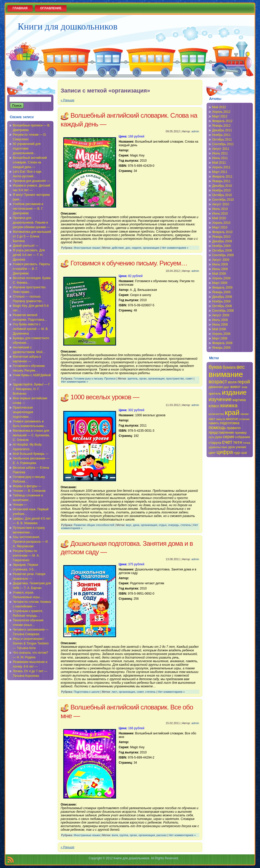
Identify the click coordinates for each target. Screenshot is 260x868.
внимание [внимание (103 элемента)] (226, 374)
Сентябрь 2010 (223, 200)
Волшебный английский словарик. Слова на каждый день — (30, 162)
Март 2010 (220, 227)
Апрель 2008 (221, 334)
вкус (129, 525)
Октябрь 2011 (222, 140)
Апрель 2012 (221, 112)
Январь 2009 (221, 292)
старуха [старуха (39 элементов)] (215, 443)
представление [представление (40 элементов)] (221, 432)
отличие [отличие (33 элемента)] (244, 419)
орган (143, 378)
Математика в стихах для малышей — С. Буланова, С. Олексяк (31, 435)
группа (124, 835)
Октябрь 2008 (222, 306)
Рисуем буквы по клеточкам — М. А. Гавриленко (26, 556)
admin (195, 131)
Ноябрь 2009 (221, 246)
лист (114, 692)
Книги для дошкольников (68, 26)
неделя (137, 248)
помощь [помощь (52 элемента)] (217, 428)
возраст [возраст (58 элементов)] (218, 382)
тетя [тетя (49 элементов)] (238, 442)
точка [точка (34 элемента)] (247, 443)
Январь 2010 (221, 237)
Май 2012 (219, 107)
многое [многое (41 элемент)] (232, 419)
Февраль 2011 (222, 177)
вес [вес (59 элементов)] (241, 367)
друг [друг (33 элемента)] (227, 387)
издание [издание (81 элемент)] (234, 392)
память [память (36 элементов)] (214, 423)
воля (115, 835)
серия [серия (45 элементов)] (229, 437)
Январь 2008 (221, 348)
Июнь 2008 (220, 325)
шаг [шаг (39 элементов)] (244, 453)
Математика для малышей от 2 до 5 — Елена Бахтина (32, 236)
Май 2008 (219, 329)
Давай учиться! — (26, 246)
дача (136, 525)
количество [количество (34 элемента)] (216, 414)
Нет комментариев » (175, 248)
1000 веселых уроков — (105, 397)
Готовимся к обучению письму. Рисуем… (129, 263)
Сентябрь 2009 (223, 255)
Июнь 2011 (220, 158)
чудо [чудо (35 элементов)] (237, 453)
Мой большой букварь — (31, 454)
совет (189, 378)
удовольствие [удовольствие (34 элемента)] (218, 447)
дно (128, 248)
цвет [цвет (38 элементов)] (212, 453)
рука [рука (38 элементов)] (219, 437)
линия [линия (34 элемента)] (245, 414)
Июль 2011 (220, 153)
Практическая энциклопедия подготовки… (23, 412)
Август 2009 (221, 260)
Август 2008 (221, 315)
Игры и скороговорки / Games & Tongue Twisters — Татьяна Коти (31, 643)
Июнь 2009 (220, 269)
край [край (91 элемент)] (232, 413)
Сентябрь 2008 (223, 311)
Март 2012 (220, 116)
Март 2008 (220, 338)
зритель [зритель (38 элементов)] (215, 394)
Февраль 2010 (222, 232)
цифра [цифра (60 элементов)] (225, 452)
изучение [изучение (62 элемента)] (220, 399)
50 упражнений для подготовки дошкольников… (27, 149)
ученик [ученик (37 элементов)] (241, 447)
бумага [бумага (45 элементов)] (229, 367)
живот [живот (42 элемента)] (235, 387)
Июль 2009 (220, 264)
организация (151, 248)
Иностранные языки (87, 248)
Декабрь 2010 (222, 186)
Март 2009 (220, 283)
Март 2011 (220, 172)
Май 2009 (219, 274)
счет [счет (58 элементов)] (227, 442)
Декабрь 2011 (222, 130)
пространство (175, 378)
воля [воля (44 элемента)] (232, 382)
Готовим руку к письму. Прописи (95, 378)
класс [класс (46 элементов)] (214, 406)
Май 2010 (219, 218)
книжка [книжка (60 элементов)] (229, 405)
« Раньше (67, 100)
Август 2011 (221, 149)
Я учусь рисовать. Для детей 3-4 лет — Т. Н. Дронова (29, 255)
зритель (133, 378)
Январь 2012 (221, 126)
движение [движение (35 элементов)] (216, 387)
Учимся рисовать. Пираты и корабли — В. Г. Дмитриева (31, 269)
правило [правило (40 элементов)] (234, 428)
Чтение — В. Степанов (29, 491)
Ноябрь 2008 (221, 301)
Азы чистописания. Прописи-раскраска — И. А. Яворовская (31, 542)
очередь (174, 525)
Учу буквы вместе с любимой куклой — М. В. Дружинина (31, 329)
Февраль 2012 (222, 121)
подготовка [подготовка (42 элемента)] (230, 423)
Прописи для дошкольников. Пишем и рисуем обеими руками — (31, 223)
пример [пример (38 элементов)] (241, 433)
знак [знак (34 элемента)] (244, 387)
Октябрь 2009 (222, 251)
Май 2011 (219, 163)
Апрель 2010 (221, 223)
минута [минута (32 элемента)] (221, 419)
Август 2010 (221, 204)
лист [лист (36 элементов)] (212, 419)
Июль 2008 (220, 320)
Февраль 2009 (222, 288)
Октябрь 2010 (222, 195)
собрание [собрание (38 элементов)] (243, 437)
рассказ (161, 835)
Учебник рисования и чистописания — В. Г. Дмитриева (28, 209)
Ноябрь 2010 (221, 190)
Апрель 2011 (221, 167)
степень (186, 525)
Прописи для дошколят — (31, 181)
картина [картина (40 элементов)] (239, 400)
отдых (163, 525)
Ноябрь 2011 (221, 135)
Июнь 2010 (220, 214)
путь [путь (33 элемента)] (211, 437)
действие (118, 248)
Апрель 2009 (221, 278)
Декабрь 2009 (222, 241)
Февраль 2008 (222, 343)
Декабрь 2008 (222, 297)
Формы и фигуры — (27, 486)
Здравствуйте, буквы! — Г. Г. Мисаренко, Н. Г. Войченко (32, 389)
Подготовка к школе (87, 692)
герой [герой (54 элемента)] (244, 382)
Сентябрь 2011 (223, 144)
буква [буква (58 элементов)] (215, 367)
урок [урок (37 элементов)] (231, 447)
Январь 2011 (221, 181)
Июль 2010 (220, 209)
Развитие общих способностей (94, 525)
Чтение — (20, 505)
